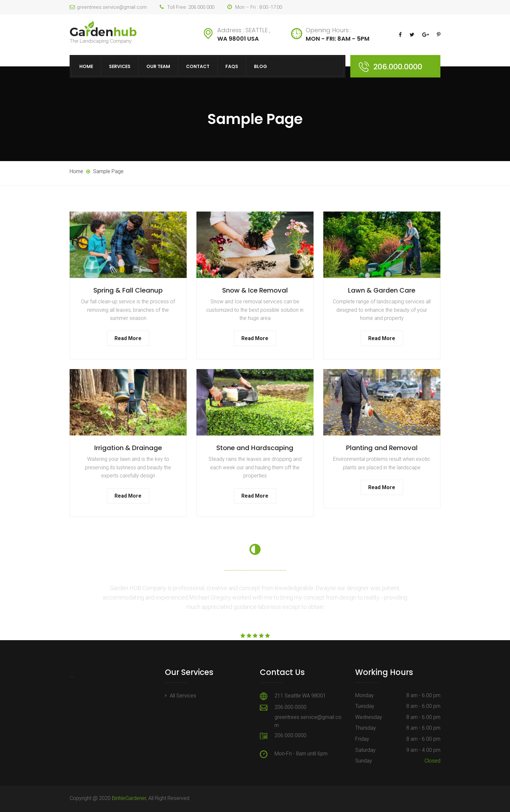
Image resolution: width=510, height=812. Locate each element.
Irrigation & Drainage (128, 448)
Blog (261, 66)
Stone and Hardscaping (255, 448)
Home (86, 66)
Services (120, 66)
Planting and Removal (382, 448)
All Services (183, 696)
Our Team (158, 66)
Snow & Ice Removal (255, 290)
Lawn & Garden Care (382, 290)
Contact (198, 66)
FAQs (232, 66)
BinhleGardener (129, 798)
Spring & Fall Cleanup (128, 290)
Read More (128, 338)
